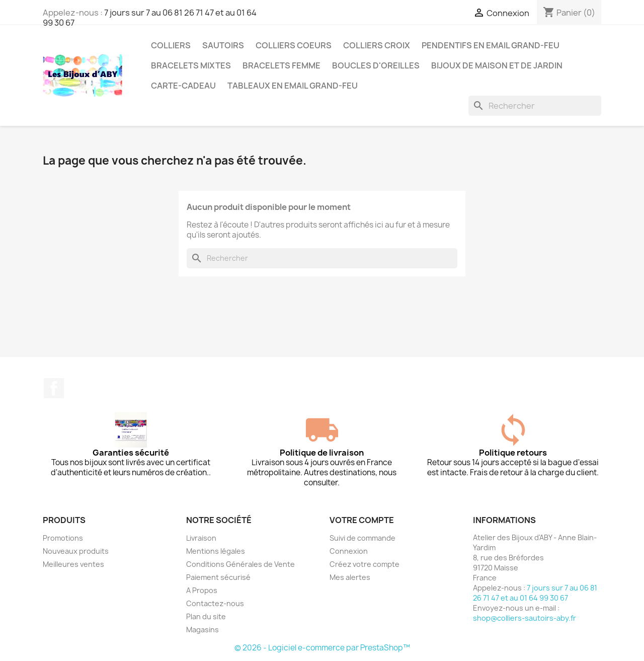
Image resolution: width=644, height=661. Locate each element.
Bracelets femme (281, 65)
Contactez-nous (215, 603)
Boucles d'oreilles (376, 65)
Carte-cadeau (183, 86)
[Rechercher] (535, 106)
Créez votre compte (365, 564)
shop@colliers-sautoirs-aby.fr (525, 618)
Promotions (63, 538)
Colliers (171, 45)
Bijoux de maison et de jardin (497, 65)
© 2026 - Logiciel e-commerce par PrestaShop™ (322, 648)
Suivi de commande (363, 538)
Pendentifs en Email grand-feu (491, 45)
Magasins (203, 630)
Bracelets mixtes (191, 65)
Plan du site (206, 616)
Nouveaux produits (76, 551)
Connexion (349, 551)
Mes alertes (350, 577)
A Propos (202, 590)
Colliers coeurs (294, 45)
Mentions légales (216, 551)
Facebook (54, 388)
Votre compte (362, 520)
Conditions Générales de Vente (240, 564)
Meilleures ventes (73, 564)
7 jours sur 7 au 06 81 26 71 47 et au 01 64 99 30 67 (150, 18)
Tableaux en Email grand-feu (293, 86)
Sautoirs (223, 45)
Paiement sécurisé (218, 577)
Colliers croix (377, 45)
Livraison (201, 538)
